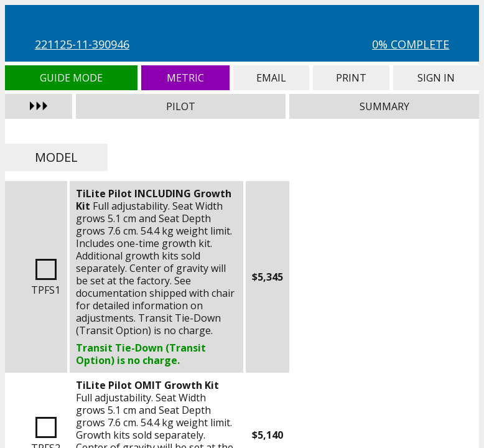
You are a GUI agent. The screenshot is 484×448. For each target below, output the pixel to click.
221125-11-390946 (82, 44)
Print (351, 78)
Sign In (436, 78)
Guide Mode (71, 78)
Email (271, 78)
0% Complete (411, 44)
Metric (185, 78)
